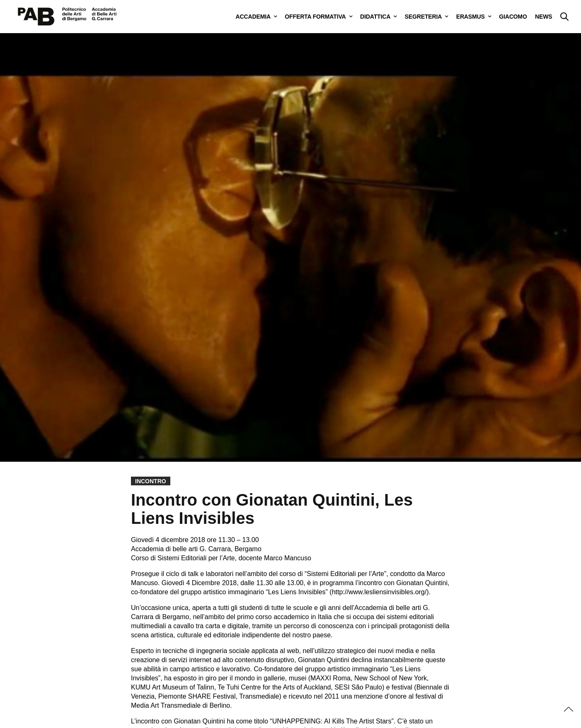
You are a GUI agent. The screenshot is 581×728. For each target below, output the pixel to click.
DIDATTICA (375, 17)
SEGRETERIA (424, 17)
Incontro (151, 481)
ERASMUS (471, 17)
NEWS (543, 17)
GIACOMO (513, 17)
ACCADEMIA (253, 17)
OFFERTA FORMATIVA (315, 17)
